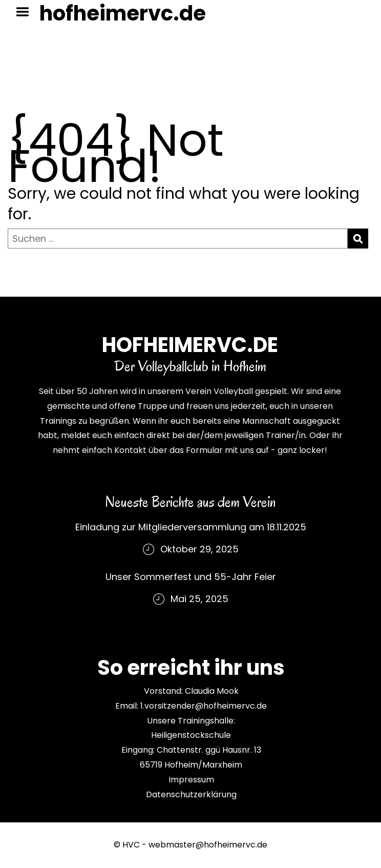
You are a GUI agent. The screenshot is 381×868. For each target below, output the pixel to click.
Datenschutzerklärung (191, 794)
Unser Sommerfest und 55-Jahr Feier (191, 577)
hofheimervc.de (123, 13)
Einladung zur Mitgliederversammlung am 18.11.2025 (191, 527)
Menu (26, 12)
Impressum (191, 780)
